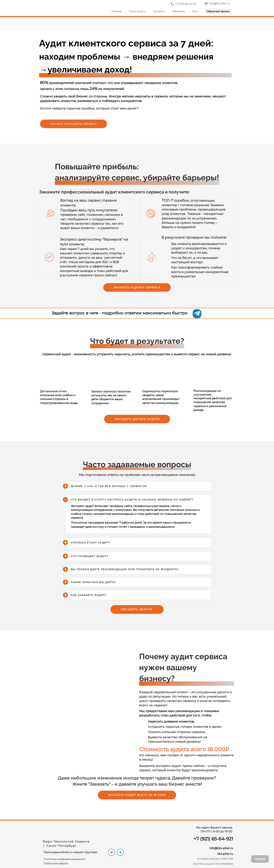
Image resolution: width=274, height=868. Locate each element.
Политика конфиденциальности (65, 859)
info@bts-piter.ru (221, 848)
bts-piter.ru (225, 854)
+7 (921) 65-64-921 (213, 839)
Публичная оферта (56, 863)
